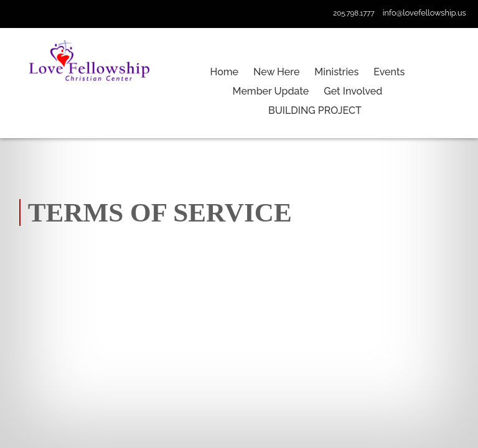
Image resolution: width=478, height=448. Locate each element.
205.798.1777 (354, 13)
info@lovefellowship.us (424, 13)
